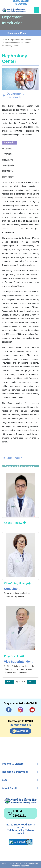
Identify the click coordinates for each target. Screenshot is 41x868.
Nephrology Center (10, 46)
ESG (5, 780)
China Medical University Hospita (20, 801)
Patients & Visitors (13, 764)
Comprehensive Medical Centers (16, 43)
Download (22, 731)
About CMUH (10, 788)
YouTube (32, 710)
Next (31, 682)
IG (20, 710)
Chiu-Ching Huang (16, 583)
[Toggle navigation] (37, 10)
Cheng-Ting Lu (13, 523)
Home (5, 40)
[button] (17, 87)
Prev (10, 682)
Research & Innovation (15, 772)
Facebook (9, 710)
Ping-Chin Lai (13, 656)
